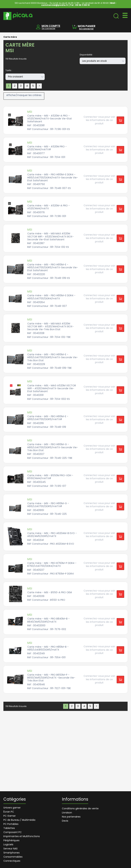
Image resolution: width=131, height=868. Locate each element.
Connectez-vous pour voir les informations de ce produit (99, 120)
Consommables (13, 857)
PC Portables (11, 824)
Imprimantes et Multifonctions (22, 836)
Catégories (15, 800)
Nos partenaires (71, 817)
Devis (65, 821)
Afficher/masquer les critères (24, 95)
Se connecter (48, 28)
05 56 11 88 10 (82, 5)
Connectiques (12, 861)
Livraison (67, 813)
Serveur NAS (10, 849)
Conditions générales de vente (80, 808)
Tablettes (9, 828)
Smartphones (12, 853)
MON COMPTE (51, 26)
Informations (75, 800)
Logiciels (8, 844)
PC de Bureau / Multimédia (19, 820)
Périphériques (11, 840)
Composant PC (13, 832)
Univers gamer (12, 808)
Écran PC (9, 812)
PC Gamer (10, 816)
